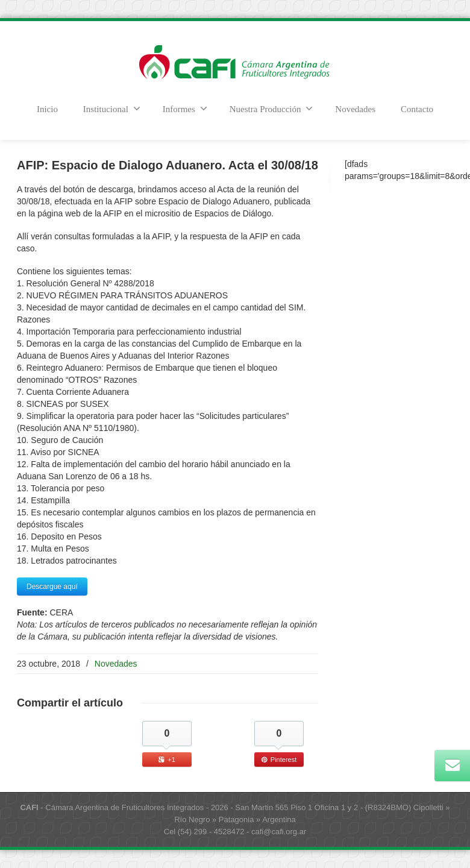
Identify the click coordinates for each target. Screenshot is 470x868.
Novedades (355, 109)
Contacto (417, 109)
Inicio (47, 109)
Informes (185, 108)
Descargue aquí (52, 587)
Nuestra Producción (271, 108)
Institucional (112, 108)
